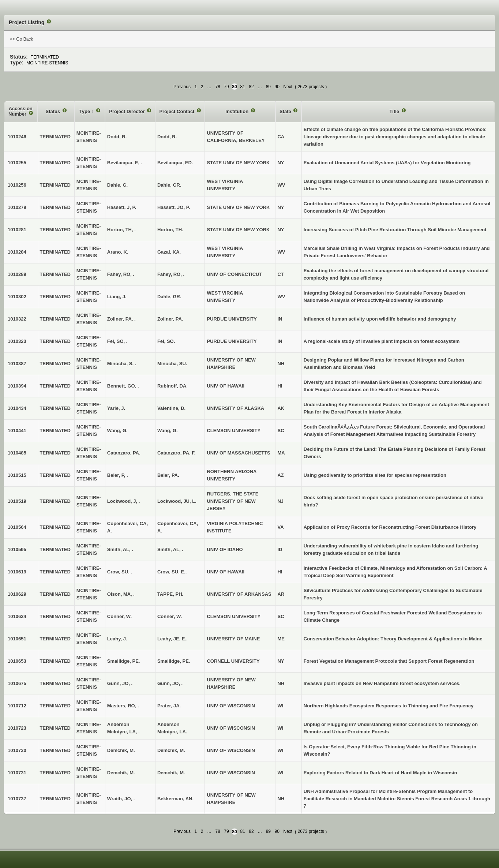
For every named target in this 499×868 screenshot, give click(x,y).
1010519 (17, 501)
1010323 (17, 341)
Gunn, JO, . (170, 683)
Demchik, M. (171, 750)
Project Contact (177, 111)
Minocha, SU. (172, 364)
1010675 (17, 683)
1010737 (17, 799)
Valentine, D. (171, 408)
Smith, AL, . (170, 549)
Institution (237, 111)
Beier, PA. (168, 475)
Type (85, 111)
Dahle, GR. (169, 185)
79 (226, 87)
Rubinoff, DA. (172, 386)
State (286, 111)
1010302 (17, 297)
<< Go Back (21, 39)
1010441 (17, 431)
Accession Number (20, 111)
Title (395, 111)
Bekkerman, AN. (175, 799)
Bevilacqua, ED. (175, 163)
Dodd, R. (167, 137)
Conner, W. (170, 616)
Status (54, 111)
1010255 (17, 163)
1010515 (17, 475)
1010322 (17, 319)
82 (251, 87)
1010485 (17, 453)
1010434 (17, 408)
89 (268, 87)
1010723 (17, 728)
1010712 (17, 706)
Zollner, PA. (170, 319)
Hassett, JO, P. (174, 207)
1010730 (17, 750)
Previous (182, 87)
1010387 (17, 364)
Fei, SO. (166, 341)
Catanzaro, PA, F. (177, 453)
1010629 (17, 594)
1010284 (17, 252)
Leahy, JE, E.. (172, 639)
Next (288, 87)
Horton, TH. (170, 230)
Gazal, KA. (169, 252)
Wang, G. (168, 431)
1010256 (17, 185)
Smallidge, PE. (174, 661)
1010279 (17, 207)
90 (277, 87)
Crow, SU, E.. (172, 572)
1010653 (17, 661)
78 (217, 87)
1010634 (17, 616)
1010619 (17, 572)
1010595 (17, 549)
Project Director (127, 111)
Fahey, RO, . (171, 274)
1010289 (17, 274)
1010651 (17, 639)
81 (242, 87)
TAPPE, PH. (170, 594)
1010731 (17, 773)
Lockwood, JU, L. (177, 501)
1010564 (17, 527)
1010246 (17, 137)
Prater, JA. (169, 706)
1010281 (17, 230)
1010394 (17, 386)
